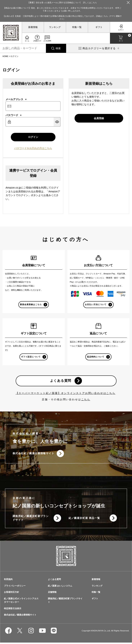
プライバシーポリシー (15, 587)
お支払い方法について (96, 305)
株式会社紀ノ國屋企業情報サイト (33, 454)
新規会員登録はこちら (31, 305)
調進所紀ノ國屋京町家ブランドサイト (31, 519)
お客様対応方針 (12, 594)
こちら (86, 400)
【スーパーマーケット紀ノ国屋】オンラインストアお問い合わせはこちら (66, 394)
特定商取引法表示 (13, 610)
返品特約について (95, 357)
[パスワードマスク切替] (57, 122)
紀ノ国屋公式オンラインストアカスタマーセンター (21, 602)
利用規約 (8, 581)
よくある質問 (61, 382)
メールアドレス (16, 99)
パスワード (14, 115)
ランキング (55, 27)
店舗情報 (52, 594)
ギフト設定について (31, 357)
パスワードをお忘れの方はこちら (33, 149)
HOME (5, 56)
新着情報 (33, 27)
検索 (58, 48)
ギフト (99, 27)
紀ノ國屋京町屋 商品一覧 (84, 519)
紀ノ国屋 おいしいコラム (60, 587)
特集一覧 (77, 27)
